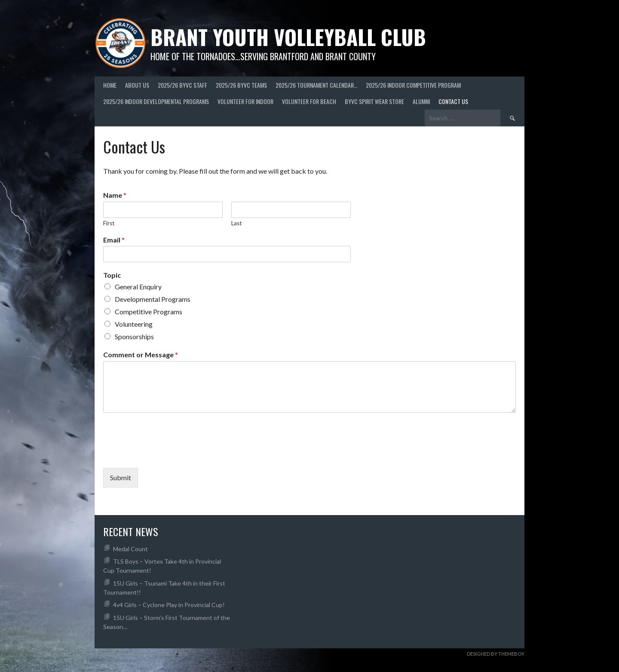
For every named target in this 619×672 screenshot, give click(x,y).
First (109, 223)
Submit (121, 477)
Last (236, 223)
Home (110, 85)
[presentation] (169, 454)
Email (114, 240)
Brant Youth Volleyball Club (288, 37)
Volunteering (134, 324)
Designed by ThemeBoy (496, 654)
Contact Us (453, 101)
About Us (137, 85)
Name (115, 195)
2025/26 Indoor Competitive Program (413, 85)
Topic (112, 275)
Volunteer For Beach (309, 101)
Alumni (421, 101)
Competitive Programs (149, 311)
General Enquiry (138, 287)
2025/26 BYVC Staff (182, 85)
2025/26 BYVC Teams (241, 85)
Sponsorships (134, 336)
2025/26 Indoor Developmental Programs (156, 101)
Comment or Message (141, 354)
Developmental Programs (153, 299)
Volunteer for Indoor (245, 101)
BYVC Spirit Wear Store (374, 101)
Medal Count (130, 549)
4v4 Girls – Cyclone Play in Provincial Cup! (169, 605)
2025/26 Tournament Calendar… (316, 85)
